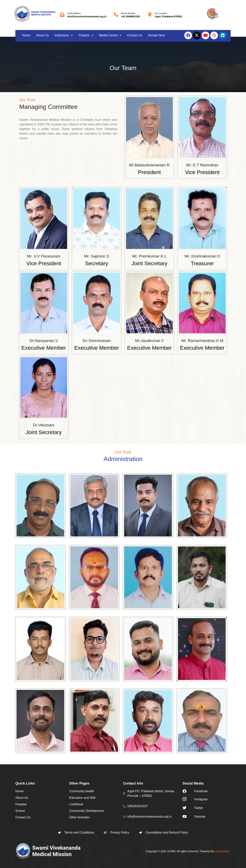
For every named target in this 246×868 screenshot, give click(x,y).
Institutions (64, 35)
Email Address (74, 13)
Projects (86, 35)
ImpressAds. (222, 851)
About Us (42, 35)
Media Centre (110, 35)
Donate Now (156, 35)
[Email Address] (62, 15)
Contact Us (135, 35)
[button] (64, 35)
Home (26, 35)
